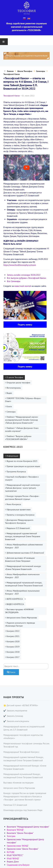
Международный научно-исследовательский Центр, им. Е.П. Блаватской (24, 728)
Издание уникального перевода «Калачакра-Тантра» (20, 624)
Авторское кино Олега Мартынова (22, 618)
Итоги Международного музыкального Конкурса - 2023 (22, 592)
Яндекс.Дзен (13, 862)
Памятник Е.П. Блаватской (15, 805)
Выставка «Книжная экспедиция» (19, 783)
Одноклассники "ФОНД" (18, 846)
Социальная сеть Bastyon (18, 865)
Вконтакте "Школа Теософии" (20, 833)
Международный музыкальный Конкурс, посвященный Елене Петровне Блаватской (23, 776)
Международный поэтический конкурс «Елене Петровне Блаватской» (23, 568)
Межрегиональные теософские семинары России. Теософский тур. (26, 745)
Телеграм (11, 836)
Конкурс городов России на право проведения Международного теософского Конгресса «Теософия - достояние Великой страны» (25, 796)
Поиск (3, 663)
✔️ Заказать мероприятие (15, 711)
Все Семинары (14, 281)
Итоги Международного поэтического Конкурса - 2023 (22, 576)
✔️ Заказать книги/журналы (16, 721)
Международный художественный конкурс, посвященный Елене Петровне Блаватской (23, 536)
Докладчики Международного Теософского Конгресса (19, 521)
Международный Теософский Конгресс (21, 752)
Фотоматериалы (14, 388)
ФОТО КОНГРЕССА (15, 599)
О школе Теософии (15, 377)
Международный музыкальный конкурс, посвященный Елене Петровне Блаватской (24, 584)
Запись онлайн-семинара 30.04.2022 (24, 275)
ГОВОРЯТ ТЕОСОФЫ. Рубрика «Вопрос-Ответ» (23, 400)
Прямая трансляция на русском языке (23, 466)
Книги (9, 406)
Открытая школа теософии (18, 383)
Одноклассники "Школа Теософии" (23, 849)
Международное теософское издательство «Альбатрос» (23, 737)
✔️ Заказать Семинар (13, 716)
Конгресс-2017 (13, 657)
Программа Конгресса (16, 472)
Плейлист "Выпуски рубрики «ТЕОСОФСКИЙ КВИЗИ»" (18, 438)
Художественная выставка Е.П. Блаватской (25, 553)
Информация (12, 456)
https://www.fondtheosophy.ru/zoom (20, 265)
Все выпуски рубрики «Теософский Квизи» (27, 278)
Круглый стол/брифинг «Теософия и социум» (22, 478)
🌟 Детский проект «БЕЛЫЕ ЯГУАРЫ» (21, 705)
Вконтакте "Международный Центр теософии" (28, 827)
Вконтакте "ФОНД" (15, 830)
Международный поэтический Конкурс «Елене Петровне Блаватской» (25, 767)
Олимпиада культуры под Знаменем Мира (23, 810)
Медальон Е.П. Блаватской (18, 528)
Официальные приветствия (19, 510)
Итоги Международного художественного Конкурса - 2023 (24, 546)
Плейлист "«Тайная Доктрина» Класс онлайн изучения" (22, 430)
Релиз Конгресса (14, 504)
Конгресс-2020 (13, 641)
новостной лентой (23, 286)
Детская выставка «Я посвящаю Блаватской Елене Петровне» (20, 559)
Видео (9, 393)
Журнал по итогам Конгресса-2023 (22, 461)
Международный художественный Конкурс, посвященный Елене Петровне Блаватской (23, 759)
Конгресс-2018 (13, 652)
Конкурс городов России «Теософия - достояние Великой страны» (22, 498)
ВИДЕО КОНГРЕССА (15, 604)
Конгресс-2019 (13, 647)
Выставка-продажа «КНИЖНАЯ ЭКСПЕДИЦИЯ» (19, 611)
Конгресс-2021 (13, 636)
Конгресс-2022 (13, 631)
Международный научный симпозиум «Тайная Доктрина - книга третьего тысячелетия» (22, 488)
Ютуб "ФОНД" (13, 858)
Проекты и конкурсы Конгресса (20, 515)
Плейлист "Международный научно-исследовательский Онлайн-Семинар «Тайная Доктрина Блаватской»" (22, 420)
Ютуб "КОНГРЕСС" (15, 855)
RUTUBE (11, 852)
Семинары (11, 412)
